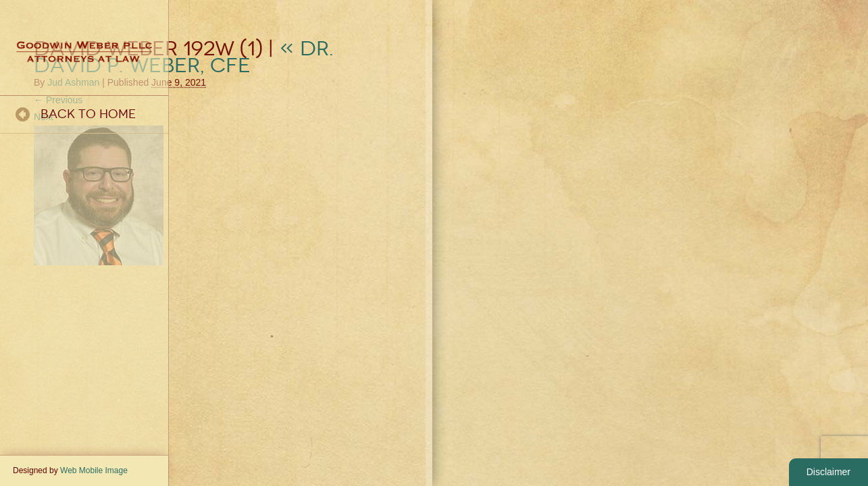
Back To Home (88, 114)
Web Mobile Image (94, 470)
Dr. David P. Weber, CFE (184, 57)
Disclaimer (828, 472)
